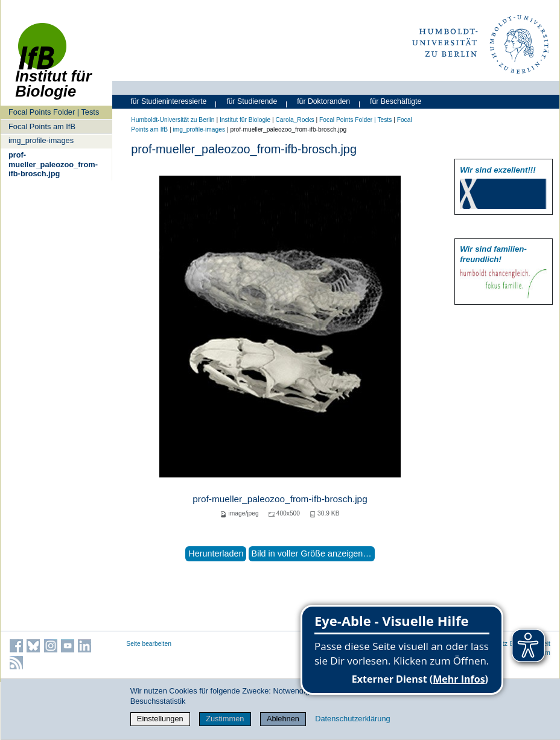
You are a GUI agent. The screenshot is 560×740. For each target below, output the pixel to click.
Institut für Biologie (245, 120)
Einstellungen (160, 719)
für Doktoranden (323, 101)
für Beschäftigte (396, 101)
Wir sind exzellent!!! (498, 170)
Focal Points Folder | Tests (54, 112)
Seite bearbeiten (149, 644)
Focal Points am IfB (42, 126)
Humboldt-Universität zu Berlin (173, 120)
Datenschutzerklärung (352, 719)
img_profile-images (41, 140)
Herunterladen (216, 553)
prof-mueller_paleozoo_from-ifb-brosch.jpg (53, 164)
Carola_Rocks (294, 120)
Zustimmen (225, 719)
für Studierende (252, 101)
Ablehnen (283, 719)
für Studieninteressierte (168, 101)
